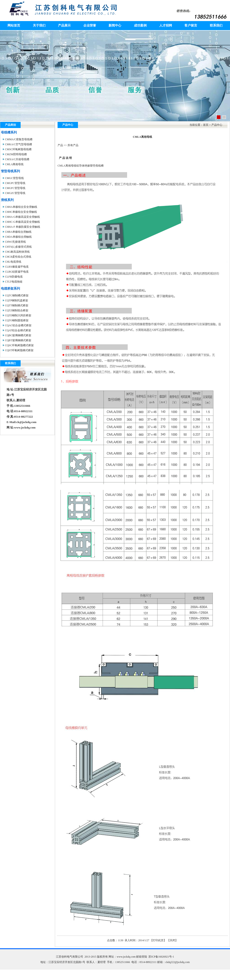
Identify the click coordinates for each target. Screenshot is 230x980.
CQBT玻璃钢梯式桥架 (18, 340)
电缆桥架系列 (10, 289)
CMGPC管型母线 (15, 183)
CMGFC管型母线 (15, 188)
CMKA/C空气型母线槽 (18, 144)
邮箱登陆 (142, 957)
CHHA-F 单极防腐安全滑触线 (23, 227)
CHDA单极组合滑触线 (18, 237)
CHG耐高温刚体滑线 (17, 252)
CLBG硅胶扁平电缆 (17, 272)
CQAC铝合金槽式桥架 (18, 325)
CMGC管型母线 (14, 178)
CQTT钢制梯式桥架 (17, 305)
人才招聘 (166, 25)
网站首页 (14, 25)
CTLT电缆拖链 (14, 282)
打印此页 (158, 940)
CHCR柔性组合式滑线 (18, 257)
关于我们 (39, 25)
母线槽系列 (9, 132)
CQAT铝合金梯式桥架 (18, 330)
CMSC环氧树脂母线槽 (18, 149)
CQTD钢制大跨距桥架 (18, 315)
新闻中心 (115, 25)
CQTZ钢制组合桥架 (17, 310)
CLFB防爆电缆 (14, 277)
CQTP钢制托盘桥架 (17, 300)
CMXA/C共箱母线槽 (17, 159)
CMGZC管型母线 (15, 193)
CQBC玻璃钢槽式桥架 (18, 335)
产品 (60, 145)
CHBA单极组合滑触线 (18, 232)
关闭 (172, 940)
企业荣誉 (90, 25)
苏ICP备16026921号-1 (161, 957)
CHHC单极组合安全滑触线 (21, 212)
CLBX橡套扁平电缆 (17, 267)
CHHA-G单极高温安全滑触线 (23, 217)
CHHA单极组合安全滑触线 (21, 207)
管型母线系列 (10, 171)
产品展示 (64, 25)
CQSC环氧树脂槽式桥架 (19, 345)
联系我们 (216, 25)
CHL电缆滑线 (13, 262)
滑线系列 (7, 200)
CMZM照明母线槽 (16, 154)
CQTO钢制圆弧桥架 (17, 320)
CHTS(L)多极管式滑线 (18, 247)
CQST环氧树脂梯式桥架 (19, 350)
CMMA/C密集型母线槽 (19, 139)
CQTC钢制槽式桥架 (17, 295)
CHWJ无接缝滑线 (16, 242)
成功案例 (140, 25)
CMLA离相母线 (14, 164)
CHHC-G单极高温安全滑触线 (22, 222)
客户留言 (191, 25)
